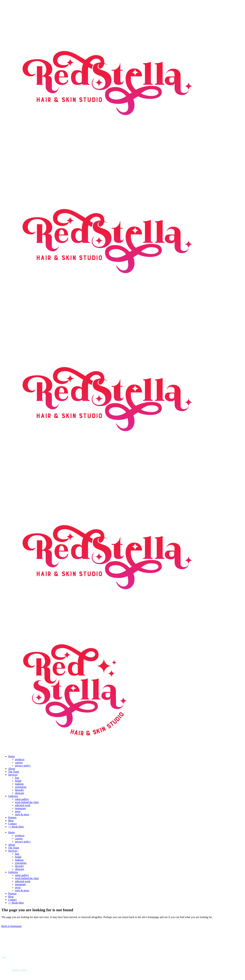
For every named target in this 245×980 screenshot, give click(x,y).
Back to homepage (11, 926)
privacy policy (19, 970)
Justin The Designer (23, 976)
